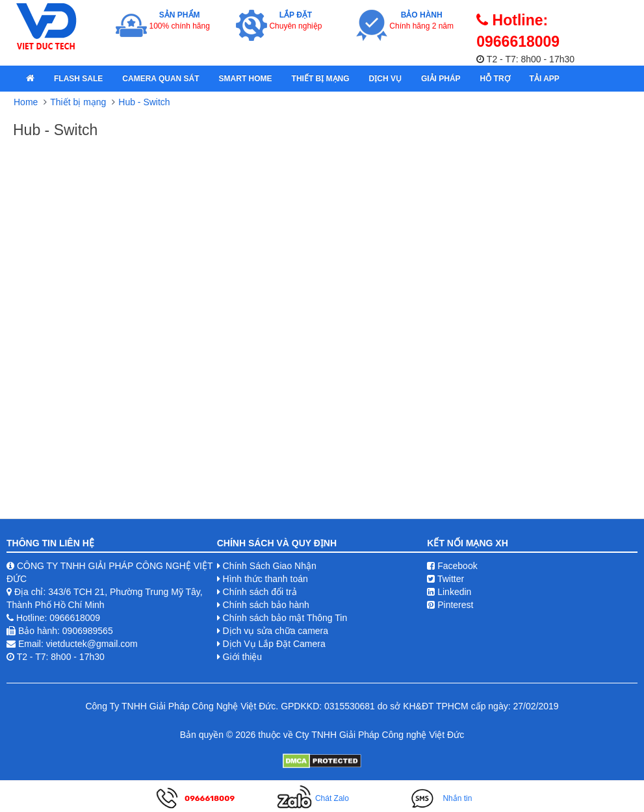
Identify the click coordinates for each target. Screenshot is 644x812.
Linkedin (449, 592)
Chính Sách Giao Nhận (270, 566)
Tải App (545, 79)
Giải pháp (441, 79)
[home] (30, 79)
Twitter (445, 579)
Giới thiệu (243, 657)
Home (26, 102)
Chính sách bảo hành (266, 605)
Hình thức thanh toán (265, 579)
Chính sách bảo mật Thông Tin (285, 618)
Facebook (452, 566)
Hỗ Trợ (495, 79)
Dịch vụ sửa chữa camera (276, 631)
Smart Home (246, 79)
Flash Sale (78, 79)
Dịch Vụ (385, 79)
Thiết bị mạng (321, 79)
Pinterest (450, 605)
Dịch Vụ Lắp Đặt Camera (274, 644)
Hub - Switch (144, 102)
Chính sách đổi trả (260, 592)
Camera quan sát (161, 79)
